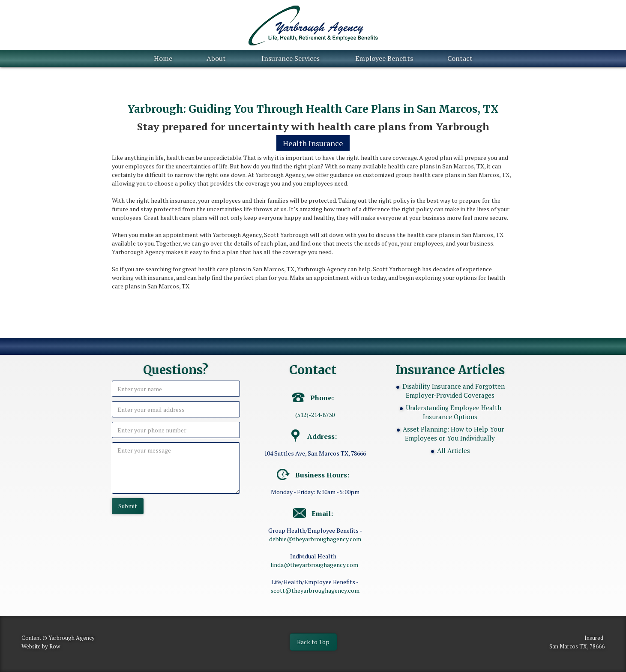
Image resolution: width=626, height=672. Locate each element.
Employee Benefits (384, 58)
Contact (460, 58)
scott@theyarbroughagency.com (315, 590)
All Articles (454, 450)
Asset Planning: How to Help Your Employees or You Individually (453, 433)
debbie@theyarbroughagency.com (315, 539)
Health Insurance (313, 143)
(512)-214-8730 (315, 415)
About (216, 58)
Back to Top (313, 642)
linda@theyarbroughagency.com (314, 565)
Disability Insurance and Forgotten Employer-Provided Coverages (454, 391)
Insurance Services (291, 58)
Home (163, 58)
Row (55, 646)
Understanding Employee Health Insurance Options (454, 412)
